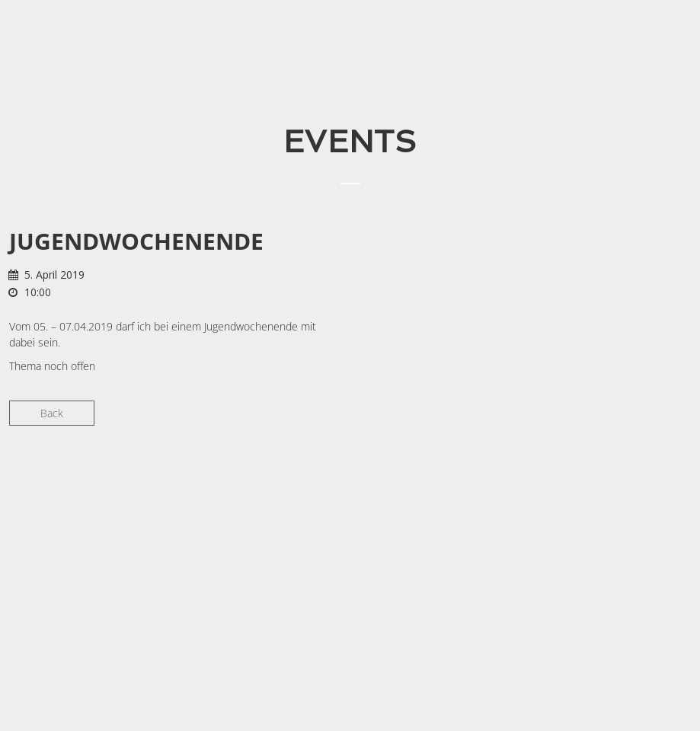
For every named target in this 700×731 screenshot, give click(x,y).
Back (52, 413)
